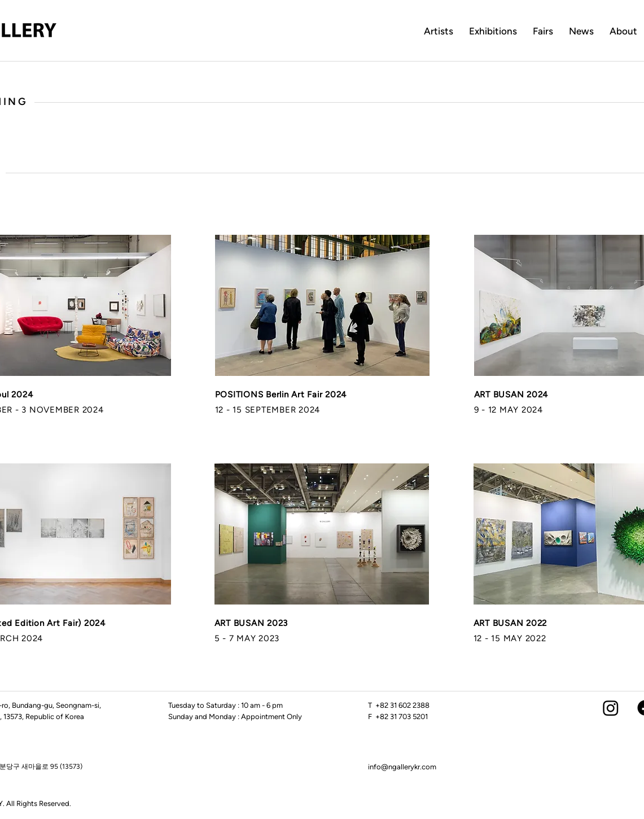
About (623, 31)
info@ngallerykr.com (402, 767)
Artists (439, 31)
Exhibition (491, 31)
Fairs (543, 31)
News (581, 31)
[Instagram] (611, 708)
